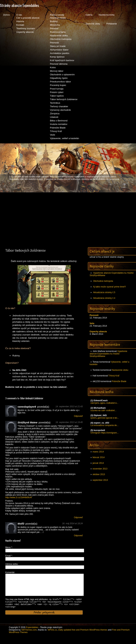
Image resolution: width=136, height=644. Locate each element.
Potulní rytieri (57, 92)
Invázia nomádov (59, 124)
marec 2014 (98, 452)
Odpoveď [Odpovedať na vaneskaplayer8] (78, 416)
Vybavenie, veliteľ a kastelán (64, 138)
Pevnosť (54, 28)
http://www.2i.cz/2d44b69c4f (19, 497)
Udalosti (54, 117)
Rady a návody (57, 15)
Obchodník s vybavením (62, 75)
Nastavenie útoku (59, 36)
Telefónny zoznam (26, 28)
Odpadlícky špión (59, 78)
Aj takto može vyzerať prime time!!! (109, 287)
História (20, 21)
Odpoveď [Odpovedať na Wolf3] (78, 536)
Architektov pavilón (60, 53)
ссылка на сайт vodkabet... (104, 410)
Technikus (55, 103)
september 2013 (100, 480)
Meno (9, 547)
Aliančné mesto (58, 18)
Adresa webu (12, 564)
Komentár (10, 572)
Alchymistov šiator (59, 50)
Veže (53, 135)
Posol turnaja (57, 89)
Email (9, 556)
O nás (19, 15)
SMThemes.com (29, 636)
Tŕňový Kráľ (56, 131)
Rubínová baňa (58, 32)
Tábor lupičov (57, 96)
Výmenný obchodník (60, 110)
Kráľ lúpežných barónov (62, 60)
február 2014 (99, 457)
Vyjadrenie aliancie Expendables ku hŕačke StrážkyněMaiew (108, 354)
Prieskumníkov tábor (60, 82)
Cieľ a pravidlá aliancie (28, 18)
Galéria (89, 15)
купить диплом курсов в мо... (105, 418)
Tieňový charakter (59, 106)
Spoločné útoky (93, 24)
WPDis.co (52, 636)
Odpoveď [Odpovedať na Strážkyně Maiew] (78, 517)
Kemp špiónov (57, 57)
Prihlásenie (112, 24)
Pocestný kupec (58, 85)
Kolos (53, 67)
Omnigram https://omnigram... (105, 433)
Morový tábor (57, 71)
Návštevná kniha (107, 15)
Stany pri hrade (58, 46)
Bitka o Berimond (59, 121)
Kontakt (20, 25)
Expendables (32, 634)
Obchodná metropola (61, 39)
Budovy (54, 21)
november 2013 (100, 469)
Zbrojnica (55, 114)
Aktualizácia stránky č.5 (104, 292)
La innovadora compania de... (104, 425)
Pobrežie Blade (58, 128)
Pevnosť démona (59, 64)
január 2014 (98, 463)
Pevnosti (54, 43)
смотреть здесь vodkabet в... (104, 403)
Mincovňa (55, 25)
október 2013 (99, 474)
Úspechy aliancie (25, 32)
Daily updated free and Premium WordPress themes (83, 636)
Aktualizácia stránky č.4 (104, 298)
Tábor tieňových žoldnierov (64, 99)
